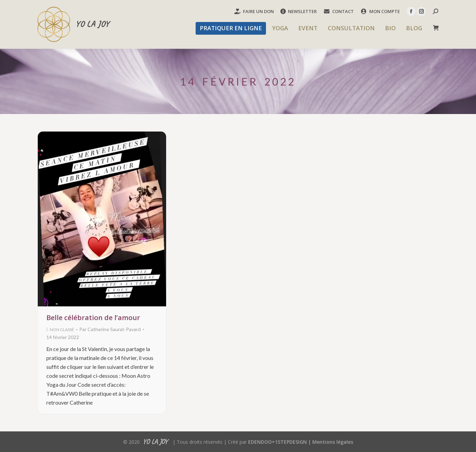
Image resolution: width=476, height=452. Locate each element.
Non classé (62, 330)
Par (110, 329)
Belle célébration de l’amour (93, 318)
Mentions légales (333, 442)
